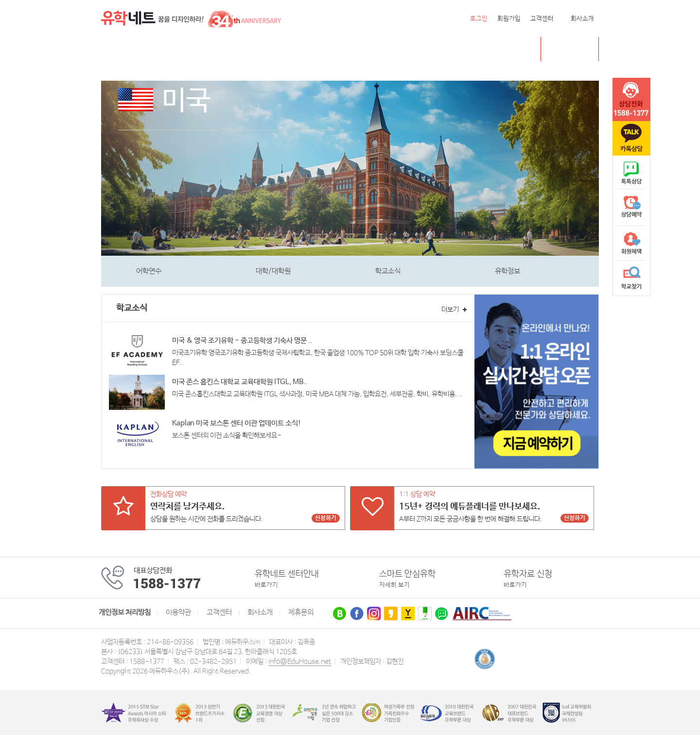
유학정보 (507, 271)
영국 (198, 49)
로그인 (479, 19)
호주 (225, 49)
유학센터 (359, 49)
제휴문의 (301, 612)
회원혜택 (631, 243)
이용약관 (178, 612)
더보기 (454, 310)
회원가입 (509, 19)
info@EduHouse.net (300, 662)
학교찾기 (631, 278)
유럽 (325, 49)
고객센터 (542, 19)
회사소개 (582, 19)
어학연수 (149, 271)
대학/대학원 (273, 271)
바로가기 (266, 585)
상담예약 (631, 208)
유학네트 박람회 (411, 49)
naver (631, 173)
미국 (139, 49)
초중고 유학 (577, 49)
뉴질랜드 (258, 49)
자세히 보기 (394, 585)
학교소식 (388, 271)
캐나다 (168, 49)
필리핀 (295, 49)
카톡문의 (631, 139)
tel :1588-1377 (631, 100)
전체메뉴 (113, 49)
